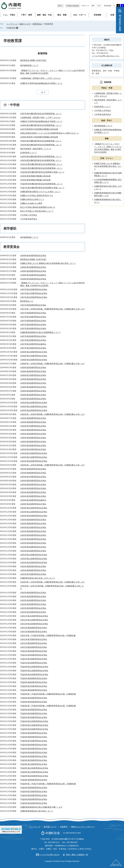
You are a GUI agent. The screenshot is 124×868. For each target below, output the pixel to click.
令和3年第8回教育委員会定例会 (33, 524)
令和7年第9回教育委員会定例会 (33, 305)
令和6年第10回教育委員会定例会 (34, 360)
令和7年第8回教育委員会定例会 (33, 313)
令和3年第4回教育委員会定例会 (33, 539)
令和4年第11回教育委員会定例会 (34, 457)
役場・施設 (115, 15)
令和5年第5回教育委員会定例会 (33, 434)
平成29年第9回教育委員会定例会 (34, 733)
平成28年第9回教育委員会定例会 (34, 780)
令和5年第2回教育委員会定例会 (33, 446)
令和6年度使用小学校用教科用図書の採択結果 (39, 137)
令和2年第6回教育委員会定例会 (33, 593)
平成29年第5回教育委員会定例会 (34, 749)
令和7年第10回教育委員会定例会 (34, 297)
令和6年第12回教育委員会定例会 (34, 352)
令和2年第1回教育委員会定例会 (33, 612)
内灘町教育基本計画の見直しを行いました (38, 578)
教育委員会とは (27, 301)
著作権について (50, 827)
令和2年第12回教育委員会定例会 (34, 555)
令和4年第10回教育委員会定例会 (34, 461)
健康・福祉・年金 (44, 15)
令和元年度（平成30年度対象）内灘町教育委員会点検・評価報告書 (48, 636)
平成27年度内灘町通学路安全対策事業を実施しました (42, 188)
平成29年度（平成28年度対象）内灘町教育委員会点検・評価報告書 (48, 706)
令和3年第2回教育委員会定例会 (33, 547)
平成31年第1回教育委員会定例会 (34, 663)
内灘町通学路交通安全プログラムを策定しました (40, 192)
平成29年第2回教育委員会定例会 (34, 760)
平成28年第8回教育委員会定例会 (34, 788)
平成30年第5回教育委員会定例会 (34, 698)
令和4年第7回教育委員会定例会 (33, 477)
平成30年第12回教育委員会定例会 (34, 667)
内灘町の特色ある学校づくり (32, 199)
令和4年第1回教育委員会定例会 (33, 504)
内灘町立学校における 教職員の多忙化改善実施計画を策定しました (48, 263)
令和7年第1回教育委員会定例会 (33, 348)
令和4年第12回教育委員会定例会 (34, 453)
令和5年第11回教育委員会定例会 (34, 407)
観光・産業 (62, 15)
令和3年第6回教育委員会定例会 (33, 531)
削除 (17, 28)
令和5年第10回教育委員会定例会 (34, 410)
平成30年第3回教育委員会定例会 (34, 710)
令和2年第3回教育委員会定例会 (33, 604)
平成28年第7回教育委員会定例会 (34, 792)
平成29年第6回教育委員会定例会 (34, 745)
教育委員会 (37, 24)
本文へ (60, 6)
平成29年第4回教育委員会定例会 (34, 756)
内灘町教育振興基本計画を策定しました (37, 811)
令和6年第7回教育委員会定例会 (33, 375)
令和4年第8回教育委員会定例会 (33, 473)
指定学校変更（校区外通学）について (36, 149)
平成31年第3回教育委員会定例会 (34, 655)
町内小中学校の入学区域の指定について (37, 211)
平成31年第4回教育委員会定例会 (34, 651)
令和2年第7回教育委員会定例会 (33, 574)
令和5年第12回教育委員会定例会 (34, 403)
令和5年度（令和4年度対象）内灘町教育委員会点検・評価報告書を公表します (52, 414)
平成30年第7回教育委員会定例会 (34, 686)
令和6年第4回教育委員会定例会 (33, 387)
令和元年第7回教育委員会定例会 (34, 639)
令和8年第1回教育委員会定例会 (33, 279)
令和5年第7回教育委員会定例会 (33, 426)
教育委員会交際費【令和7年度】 (34, 60)
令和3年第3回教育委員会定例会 (33, 543)
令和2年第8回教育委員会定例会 (33, 570)
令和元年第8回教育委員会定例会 (34, 632)
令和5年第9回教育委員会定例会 (33, 418)
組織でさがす (25, 24)
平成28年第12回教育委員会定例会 (34, 768)
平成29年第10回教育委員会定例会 (34, 729)
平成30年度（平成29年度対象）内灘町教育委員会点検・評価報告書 (48, 694)
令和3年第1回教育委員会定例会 (33, 551)
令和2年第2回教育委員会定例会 (33, 608)
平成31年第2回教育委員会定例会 (34, 659)
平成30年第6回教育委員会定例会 (34, 690)
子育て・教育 (27, 15)
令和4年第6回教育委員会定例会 (33, 481)
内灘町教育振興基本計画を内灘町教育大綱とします (41, 807)
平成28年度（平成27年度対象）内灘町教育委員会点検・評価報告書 (48, 784)
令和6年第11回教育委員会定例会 (34, 356)
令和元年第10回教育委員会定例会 (34, 624)
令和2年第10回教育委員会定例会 (34, 563)
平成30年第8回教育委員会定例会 (34, 682)
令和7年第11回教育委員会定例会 (34, 293)
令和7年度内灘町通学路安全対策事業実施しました (41, 114)
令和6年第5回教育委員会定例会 (33, 383)
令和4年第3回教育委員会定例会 (33, 492)
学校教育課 (11, 28)
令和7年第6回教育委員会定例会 (33, 321)
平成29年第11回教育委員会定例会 (34, 725)
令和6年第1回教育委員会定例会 (33, 399)
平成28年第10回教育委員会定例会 (34, 776)
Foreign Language (73, 6)
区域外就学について (28, 153)
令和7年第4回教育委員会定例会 (33, 329)
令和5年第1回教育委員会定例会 (33, 449)
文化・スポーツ (80, 15)
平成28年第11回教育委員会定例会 (34, 772)
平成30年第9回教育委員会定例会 (34, 678)
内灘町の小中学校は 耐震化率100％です (37, 196)
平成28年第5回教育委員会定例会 (34, 799)
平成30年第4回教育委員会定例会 (34, 702)
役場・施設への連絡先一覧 (77, 855)
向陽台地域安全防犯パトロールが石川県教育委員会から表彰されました (50, 133)
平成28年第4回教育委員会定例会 (34, 803)
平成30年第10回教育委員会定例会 (34, 675)
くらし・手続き (9, 15)
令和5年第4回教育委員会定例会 (33, 438)
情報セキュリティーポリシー (83, 827)
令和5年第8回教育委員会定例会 (33, 422)
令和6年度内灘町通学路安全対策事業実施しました (41, 125)
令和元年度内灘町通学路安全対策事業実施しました (41, 164)
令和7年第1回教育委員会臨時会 (33, 344)
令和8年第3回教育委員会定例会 (33, 267)
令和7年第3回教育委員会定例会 (33, 336)
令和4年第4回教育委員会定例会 (33, 488)
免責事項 (64, 827)
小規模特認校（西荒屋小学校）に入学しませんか (40, 78)
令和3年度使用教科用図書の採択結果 (35, 176)
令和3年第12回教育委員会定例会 (34, 508)
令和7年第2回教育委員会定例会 (33, 340)
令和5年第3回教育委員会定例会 (33, 442)
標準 (93, 6)
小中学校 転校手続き (29, 219)
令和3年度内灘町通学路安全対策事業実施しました (41, 157)
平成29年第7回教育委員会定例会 (34, 741)
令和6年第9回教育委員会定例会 (33, 368)
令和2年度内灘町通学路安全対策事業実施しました (41, 160)
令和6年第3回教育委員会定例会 (33, 391)
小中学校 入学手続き (29, 215)
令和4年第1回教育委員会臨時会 (33, 500)
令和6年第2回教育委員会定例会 (33, 395)
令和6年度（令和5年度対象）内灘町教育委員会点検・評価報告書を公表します (52, 364)
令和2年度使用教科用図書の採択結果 (35, 180)
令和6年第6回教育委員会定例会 (33, 379)
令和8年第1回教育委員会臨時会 (33, 275)
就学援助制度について (29, 65)
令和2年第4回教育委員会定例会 (33, 600)
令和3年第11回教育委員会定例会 (34, 512)
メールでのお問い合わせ (50, 855)
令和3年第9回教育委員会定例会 (33, 520)
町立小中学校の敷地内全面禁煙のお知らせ (38, 207)
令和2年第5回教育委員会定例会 (33, 597)
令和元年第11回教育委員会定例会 (34, 620)
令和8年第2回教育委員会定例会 (33, 271)
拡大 (99, 6)
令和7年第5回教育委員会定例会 (33, 325)
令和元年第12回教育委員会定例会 (34, 616)
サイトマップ (35, 827)
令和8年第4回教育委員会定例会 (33, 256)
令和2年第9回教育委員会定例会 (33, 566)
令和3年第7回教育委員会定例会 (33, 527)
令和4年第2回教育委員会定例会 (33, 496)
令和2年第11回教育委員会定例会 (34, 559)
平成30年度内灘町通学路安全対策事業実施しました (41, 168)
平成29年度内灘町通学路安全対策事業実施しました (41, 184)
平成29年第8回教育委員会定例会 (34, 737)
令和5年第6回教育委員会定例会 (33, 430)
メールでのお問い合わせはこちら (106, 56)
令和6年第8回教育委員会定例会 (33, 371)
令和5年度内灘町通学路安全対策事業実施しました (41, 141)
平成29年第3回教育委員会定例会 (34, 753)
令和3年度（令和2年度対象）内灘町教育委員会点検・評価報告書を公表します (52, 582)
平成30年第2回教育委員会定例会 (34, 714)
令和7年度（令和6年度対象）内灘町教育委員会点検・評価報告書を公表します (52, 309)
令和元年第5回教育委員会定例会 (34, 647)
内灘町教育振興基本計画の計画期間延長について (40, 332)
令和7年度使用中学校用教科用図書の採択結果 (39, 129)
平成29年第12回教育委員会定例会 (34, 721)
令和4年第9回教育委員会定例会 (33, 469)
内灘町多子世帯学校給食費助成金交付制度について (41, 83)
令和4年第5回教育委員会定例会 (33, 485)
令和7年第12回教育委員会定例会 (34, 290)
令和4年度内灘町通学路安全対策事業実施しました (41, 145)
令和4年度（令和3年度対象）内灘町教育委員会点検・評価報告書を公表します (52, 465)
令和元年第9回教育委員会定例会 (34, 628)
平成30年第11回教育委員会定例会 (34, 671)
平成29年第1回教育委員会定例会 (34, 764)
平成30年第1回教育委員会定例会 (34, 717)
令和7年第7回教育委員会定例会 (33, 317)
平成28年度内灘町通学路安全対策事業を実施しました (42, 172)
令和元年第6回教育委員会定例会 (34, 643)
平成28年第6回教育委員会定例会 (34, 795)
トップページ (12, 24)
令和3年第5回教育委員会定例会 (33, 535)
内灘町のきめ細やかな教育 (31, 203)
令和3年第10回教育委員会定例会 (34, 516)
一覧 (42, 92)
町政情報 (97, 15)
